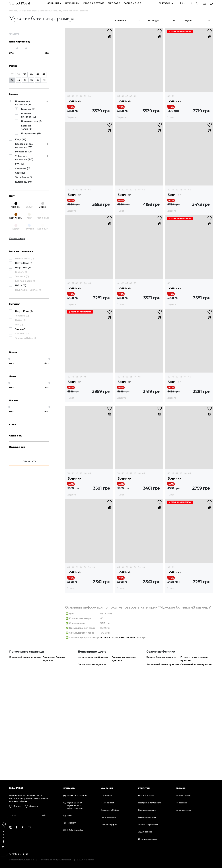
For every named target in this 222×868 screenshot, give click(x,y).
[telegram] (22, 827)
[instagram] (11, 827)
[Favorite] (198, 6)
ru (182, 6)
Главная (13, 16)
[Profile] (205, 6)
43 (85, 101)
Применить (29, 466)
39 (69, 101)
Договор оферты (109, 825)
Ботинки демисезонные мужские (194, 759)
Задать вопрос (145, 832)
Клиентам (144, 788)
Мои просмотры (183, 810)
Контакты (69, 788)
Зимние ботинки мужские (161, 757)
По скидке (154, 25)
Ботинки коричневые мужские (124, 759)
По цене (187, 25)
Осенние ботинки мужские (196, 765)
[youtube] (29, 827)
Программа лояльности (149, 803)
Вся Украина (166, 6)
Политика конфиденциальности (56, 860)
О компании (107, 795)
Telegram (72, 823)
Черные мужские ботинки (93, 757)
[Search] (191, 6)
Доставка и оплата (147, 810)
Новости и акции (146, 795)
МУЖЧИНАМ (72, 6)
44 (89, 101)
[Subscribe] (43, 816)
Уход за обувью (94, 6)
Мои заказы (181, 803)
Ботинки (74, 106)
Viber (70, 816)
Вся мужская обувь (28, 16)
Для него (34, 806)
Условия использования (22, 860)
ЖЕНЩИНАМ (54, 6)
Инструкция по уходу (148, 839)
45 (173, 101)
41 (77, 101)
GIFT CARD (114, 6)
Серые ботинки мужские (92, 765)
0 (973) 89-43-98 (75, 808)
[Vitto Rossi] (20, 6)
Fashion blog (133, 6)
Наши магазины (108, 817)
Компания (107, 788)
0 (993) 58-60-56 (75, 803)
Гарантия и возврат (147, 817)
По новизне (120, 25)
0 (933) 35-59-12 (74, 806)
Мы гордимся (107, 803)
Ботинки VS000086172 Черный (118, 738)
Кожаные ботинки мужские (25, 757)
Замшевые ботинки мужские (54, 759)
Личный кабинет (183, 795)
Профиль (181, 788)
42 (81, 101)
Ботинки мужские (48, 16)
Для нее (17, 806)
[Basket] (211, 6)
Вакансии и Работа (110, 810)
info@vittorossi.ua (75, 830)
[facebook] (17, 827)
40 (73, 101)
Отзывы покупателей (148, 825)
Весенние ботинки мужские (163, 765)
